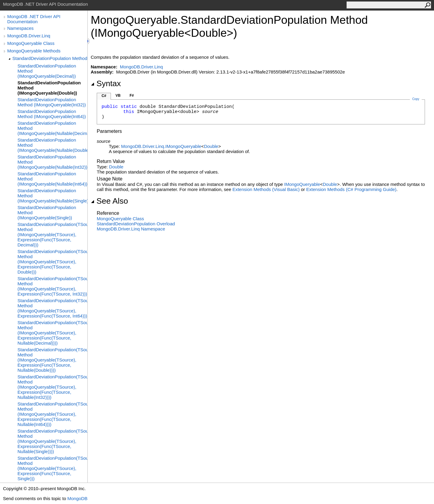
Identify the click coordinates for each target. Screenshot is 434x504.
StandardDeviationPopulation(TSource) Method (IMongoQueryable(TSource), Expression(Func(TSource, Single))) (52, 468)
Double (211, 146)
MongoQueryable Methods (34, 51)
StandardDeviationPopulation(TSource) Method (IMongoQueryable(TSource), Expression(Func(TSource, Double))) (52, 262)
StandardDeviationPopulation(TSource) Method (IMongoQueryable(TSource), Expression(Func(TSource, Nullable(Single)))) (52, 441)
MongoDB (77, 498)
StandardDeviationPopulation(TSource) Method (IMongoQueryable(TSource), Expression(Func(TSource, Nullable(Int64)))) (52, 414)
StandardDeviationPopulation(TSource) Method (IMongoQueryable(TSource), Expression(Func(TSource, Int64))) (52, 308)
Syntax (106, 83)
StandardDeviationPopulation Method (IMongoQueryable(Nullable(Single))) (52, 196)
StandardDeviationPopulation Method (50, 58)
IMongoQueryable (302, 184)
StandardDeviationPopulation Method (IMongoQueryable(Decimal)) (47, 71)
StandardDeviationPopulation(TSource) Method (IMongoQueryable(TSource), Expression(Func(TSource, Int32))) (52, 286)
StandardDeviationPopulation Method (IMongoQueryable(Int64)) (52, 114)
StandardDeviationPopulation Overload (136, 224)
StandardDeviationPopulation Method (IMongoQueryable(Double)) (49, 88)
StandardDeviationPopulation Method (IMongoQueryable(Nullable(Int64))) (52, 179)
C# (104, 96)
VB (118, 95)
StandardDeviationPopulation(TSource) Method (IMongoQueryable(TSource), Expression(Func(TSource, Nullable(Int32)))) (52, 387)
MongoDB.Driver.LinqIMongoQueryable (161, 146)
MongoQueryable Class (31, 43)
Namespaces (20, 28)
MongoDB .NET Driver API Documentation (34, 19)
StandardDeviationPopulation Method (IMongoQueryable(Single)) (47, 213)
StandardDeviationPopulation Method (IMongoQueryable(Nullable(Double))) (52, 145)
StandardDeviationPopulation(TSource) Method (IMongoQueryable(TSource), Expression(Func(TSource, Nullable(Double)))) (52, 360)
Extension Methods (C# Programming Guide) (351, 189)
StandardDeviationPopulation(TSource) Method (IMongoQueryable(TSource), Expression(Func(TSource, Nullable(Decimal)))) (52, 333)
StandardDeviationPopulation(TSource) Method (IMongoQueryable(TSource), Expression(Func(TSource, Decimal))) (52, 235)
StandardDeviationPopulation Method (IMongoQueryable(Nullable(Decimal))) (52, 128)
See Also (109, 201)
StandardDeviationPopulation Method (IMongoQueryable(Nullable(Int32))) (52, 162)
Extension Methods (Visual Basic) (266, 189)
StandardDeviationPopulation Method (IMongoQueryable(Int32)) (52, 102)
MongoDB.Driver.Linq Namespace (131, 229)
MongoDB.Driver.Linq (29, 36)
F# (132, 95)
